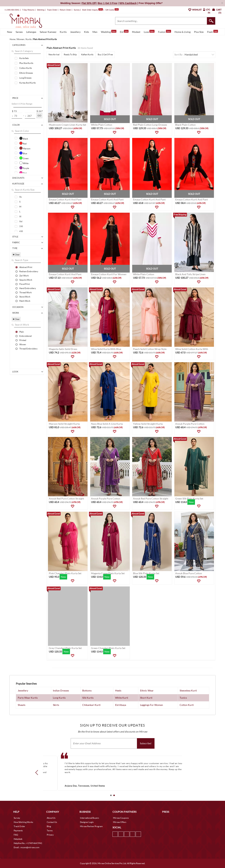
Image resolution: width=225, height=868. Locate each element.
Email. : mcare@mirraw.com (27, 847)
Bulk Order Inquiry (90, 10)
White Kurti (122, 698)
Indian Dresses (61, 690)
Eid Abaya (121, 705)
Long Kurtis (59, 698)
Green (24, 158)
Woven (23, 344)
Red (23, 143)
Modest (136, 32)
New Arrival (54, 54)
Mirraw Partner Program (91, 826)
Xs (20, 197)
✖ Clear (16, 255)
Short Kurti (146, 698)
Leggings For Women (152, 705)
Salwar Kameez (48, 32)
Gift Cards (112, 10)
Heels (118, 690)
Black (24, 138)
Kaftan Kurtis (87, 54)
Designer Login (87, 822)
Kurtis (63, 32)
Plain (22, 332)
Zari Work (24, 276)
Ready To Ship (70, 54)
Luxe (149, 32)
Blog (49, 826)
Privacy (50, 835)
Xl (20, 216)
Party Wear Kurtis (28, 698)
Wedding (109, 32)
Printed (23, 340)
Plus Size (199, 32)
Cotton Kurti (187, 705)
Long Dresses (25, 78)
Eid (124, 32)
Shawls (22, 705)
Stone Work (25, 297)
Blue (23, 153)
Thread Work (25, 292)
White (24, 163)
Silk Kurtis (88, 698)
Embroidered (25, 336)
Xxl (21, 221)
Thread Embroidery (28, 349)
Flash (213, 32)
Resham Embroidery (29, 271)
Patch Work (25, 301)
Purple (24, 168)
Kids (86, 32)
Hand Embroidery (28, 288)
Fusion (165, 32)
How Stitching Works (23, 822)
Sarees (19, 32)
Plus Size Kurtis (26, 63)
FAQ (16, 835)
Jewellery (75, 32)
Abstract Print (26, 267)
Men (95, 32)
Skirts (56, 705)
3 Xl (21, 226)
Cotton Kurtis (26, 68)
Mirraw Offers (120, 822)
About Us (51, 818)
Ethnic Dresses (26, 73)
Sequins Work (26, 280)
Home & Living (183, 32)
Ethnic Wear (147, 690)
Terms (50, 831)
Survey (77, 10)
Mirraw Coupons (121, 818)
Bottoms (87, 690)
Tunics (183, 698)
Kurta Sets (24, 58)
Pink (23, 173)
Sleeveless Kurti (188, 690)
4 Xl (21, 231)
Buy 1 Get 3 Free (105, 54)
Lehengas (31, 32)
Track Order (52, 10)
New (10, 32)
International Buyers (89, 818)
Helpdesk (18, 839)
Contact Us (52, 822)
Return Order (65, 10)
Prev (38, 773)
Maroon (25, 148)
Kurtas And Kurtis (28, 83)
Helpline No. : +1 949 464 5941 (28, 843)
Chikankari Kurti (91, 705)
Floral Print (25, 284)
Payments (18, 831)
